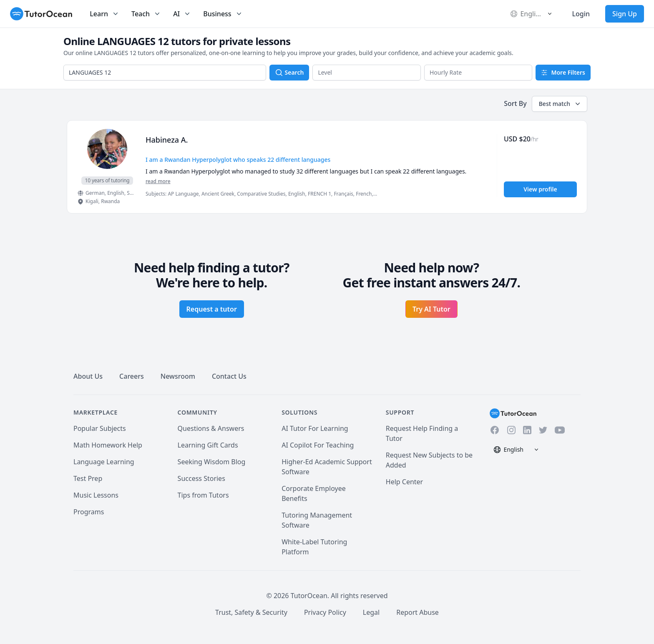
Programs (89, 512)
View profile (540, 189)
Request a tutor (212, 309)
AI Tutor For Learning (315, 428)
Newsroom (178, 376)
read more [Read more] (158, 181)
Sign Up (625, 14)
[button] (367, 73)
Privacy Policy (325, 612)
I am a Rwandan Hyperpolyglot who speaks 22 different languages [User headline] (238, 160)
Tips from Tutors (203, 495)
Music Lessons (96, 495)
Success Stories (201, 478)
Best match (560, 104)
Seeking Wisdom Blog (212, 462)
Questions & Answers (211, 428)
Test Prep (88, 478)
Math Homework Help (108, 445)
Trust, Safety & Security (251, 612)
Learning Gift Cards (208, 445)
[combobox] (165, 73)
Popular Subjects (100, 428)
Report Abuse (418, 612)
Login (581, 14)
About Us (88, 376)
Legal (371, 612)
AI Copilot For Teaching (318, 445)
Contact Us (229, 376)
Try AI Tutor (431, 309)
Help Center (404, 482)
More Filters (563, 72)
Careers (132, 376)
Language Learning (104, 462)
